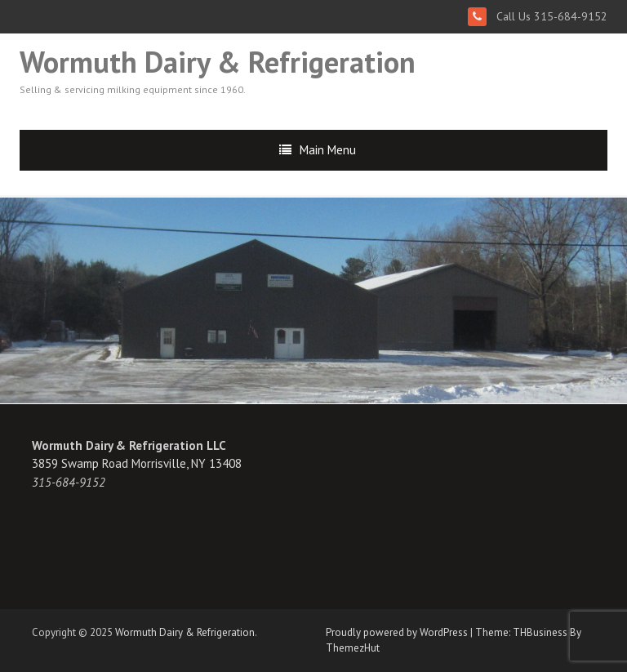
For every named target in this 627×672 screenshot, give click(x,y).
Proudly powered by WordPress (397, 632)
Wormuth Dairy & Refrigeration (218, 62)
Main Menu (328, 150)
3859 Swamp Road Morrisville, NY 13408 (137, 463)
